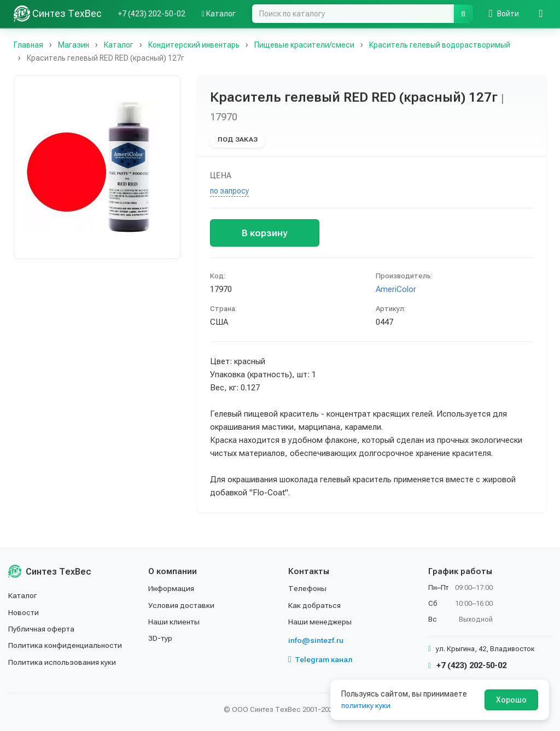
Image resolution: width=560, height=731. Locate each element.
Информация (172, 588)
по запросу (229, 191)
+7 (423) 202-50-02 (152, 14)
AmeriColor (396, 289)
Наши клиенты (174, 622)
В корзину (264, 233)
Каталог (219, 14)
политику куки (366, 705)
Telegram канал (320, 659)
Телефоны (307, 588)
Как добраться (315, 605)
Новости (24, 612)
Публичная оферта (42, 629)
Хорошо (511, 700)
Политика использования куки (63, 662)
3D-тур (161, 638)
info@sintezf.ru (316, 640)
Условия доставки (182, 605)
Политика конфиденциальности (66, 645)
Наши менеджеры (320, 622)
